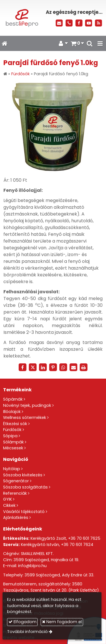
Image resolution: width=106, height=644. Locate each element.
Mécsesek (13, 448)
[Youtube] (89, 23)
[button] (100, 43)
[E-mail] (59, 23)
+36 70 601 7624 (77, 545)
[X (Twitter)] (33, 367)
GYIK (7, 499)
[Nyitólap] (21, 18)
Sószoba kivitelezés (23, 475)
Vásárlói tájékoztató (24, 512)
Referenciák (15, 493)
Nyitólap (12, 469)
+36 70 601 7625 (84, 538)
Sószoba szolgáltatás (25, 487)
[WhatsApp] (63, 367)
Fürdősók (12, 430)
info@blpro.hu (32, 566)
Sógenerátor (16, 481)
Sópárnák (13, 399)
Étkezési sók (15, 424)
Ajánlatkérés (16, 518)
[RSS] (99, 23)
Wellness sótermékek (25, 418)
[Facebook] (79, 23)
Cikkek (9, 505)
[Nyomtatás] (84, 367)
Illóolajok (12, 412)
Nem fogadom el (62, 622)
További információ (27, 632)
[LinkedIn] (43, 367)
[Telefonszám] (69, 23)
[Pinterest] (53, 367)
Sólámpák (13, 442)
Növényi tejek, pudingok (27, 405)
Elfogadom (22, 622)
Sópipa (10, 436)
